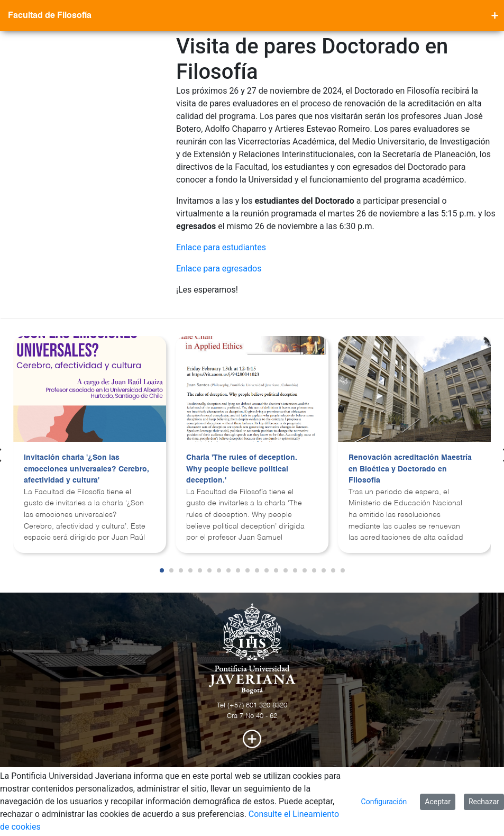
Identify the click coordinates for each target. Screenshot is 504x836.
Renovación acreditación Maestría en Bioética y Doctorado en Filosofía (410, 469)
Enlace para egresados (219, 269)
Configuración (384, 802)
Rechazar (484, 802)
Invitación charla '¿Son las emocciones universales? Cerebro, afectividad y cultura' (86, 469)
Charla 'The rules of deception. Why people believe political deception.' (242, 469)
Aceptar (438, 802)
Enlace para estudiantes (221, 247)
